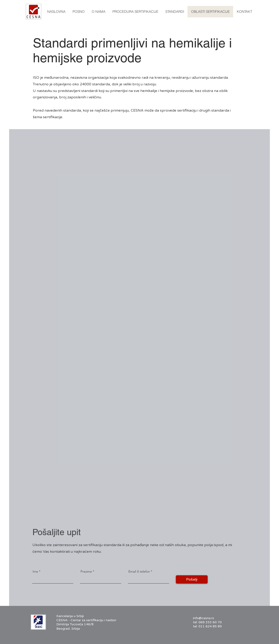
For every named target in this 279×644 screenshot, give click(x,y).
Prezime (86, 571)
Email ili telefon (139, 571)
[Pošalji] (192, 579)
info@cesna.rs (203, 618)
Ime (35, 571)
